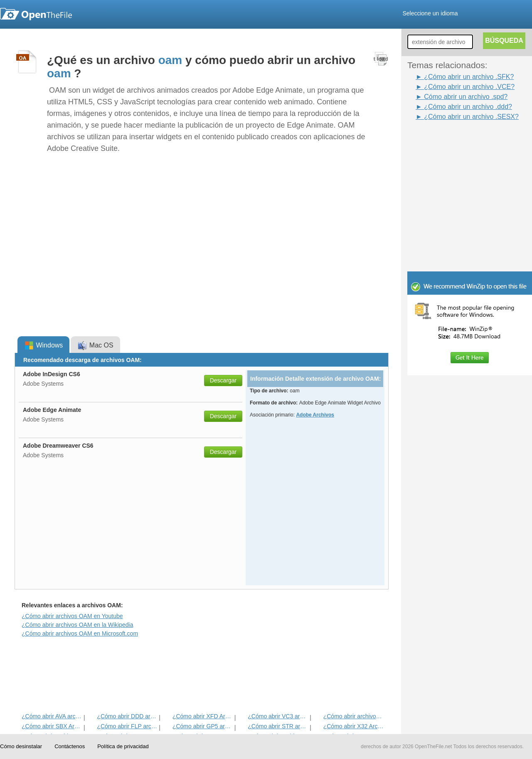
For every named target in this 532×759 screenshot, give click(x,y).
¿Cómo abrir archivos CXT (353, 716)
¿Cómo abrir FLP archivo (127, 726)
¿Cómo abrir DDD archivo (127, 716)
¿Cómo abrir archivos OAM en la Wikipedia (77, 625)
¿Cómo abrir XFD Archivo (203, 716)
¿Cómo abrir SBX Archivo (52, 726)
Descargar (223, 380)
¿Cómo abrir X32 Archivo (353, 726)
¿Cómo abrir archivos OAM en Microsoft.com (80, 633)
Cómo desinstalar (21, 746)
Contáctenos (70, 746)
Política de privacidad (123, 746)
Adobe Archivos (315, 415)
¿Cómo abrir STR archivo (278, 726)
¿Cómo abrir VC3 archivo (278, 716)
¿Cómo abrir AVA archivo (52, 716)
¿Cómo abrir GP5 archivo (203, 726)
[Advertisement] (457, 140)
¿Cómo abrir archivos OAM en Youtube (72, 616)
